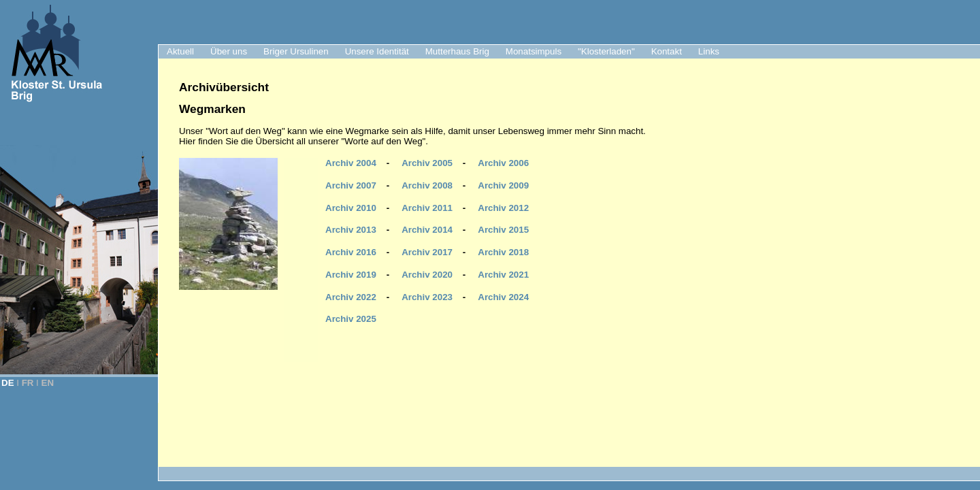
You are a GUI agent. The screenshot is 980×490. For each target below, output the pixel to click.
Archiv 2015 (503, 230)
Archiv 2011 (427, 208)
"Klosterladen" (606, 51)
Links (709, 51)
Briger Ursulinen (296, 51)
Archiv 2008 (427, 185)
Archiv (503, 297)
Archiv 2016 (351, 252)
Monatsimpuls (534, 51)
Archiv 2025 (351, 319)
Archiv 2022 (351, 297)
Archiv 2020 (427, 275)
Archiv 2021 (503, 275)
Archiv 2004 (351, 163)
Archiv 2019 (351, 275)
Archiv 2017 (427, 252)
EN (48, 383)
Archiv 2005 (427, 163)
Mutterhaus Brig (457, 51)
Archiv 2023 (427, 297)
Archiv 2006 (503, 163)
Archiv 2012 (503, 208)
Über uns (229, 51)
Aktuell (180, 51)
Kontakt (667, 51)
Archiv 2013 (351, 230)
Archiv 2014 (427, 230)
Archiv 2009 (503, 185)
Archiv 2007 (351, 185)
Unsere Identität (377, 51)
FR (28, 383)
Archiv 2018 (503, 252)
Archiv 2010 (351, 208)
